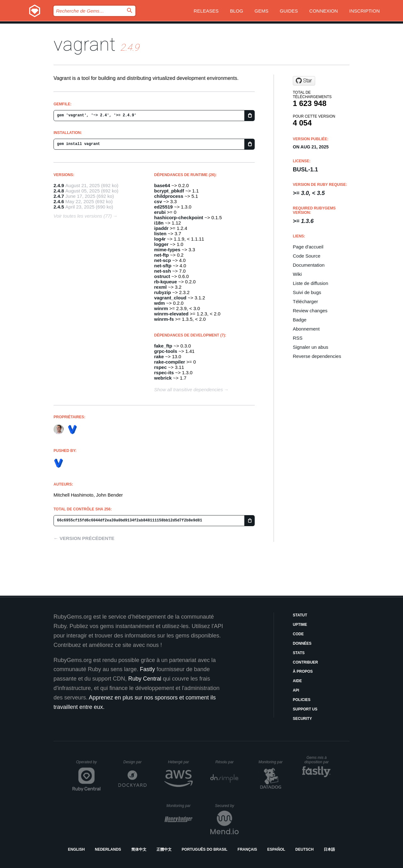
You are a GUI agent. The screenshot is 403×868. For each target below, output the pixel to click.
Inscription (364, 11)
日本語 (329, 849)
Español (276, 849)
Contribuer (305, 662)
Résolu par (227, 762)
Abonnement (306, 329)
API (296, 690)
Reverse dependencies (317, 356)
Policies (302, 700)
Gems (261, 11)
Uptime (300, 625)
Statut (300, 615)
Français (247, 849)
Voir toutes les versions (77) (83, 216)
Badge (300, 320)
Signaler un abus (311, 347)
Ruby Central (145, 679)
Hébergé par (180, 762)
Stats (299, 653)
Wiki (297, 274)
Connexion (324, 11)
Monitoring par (272, 762)
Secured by (227, 806)
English (76, 849)
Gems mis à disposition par (318, 760)
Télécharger (305, 301)
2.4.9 (59, 185)
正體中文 (164, 849)
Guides (289, 11)
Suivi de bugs (307, 292)
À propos (303, 671)
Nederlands (108, 849)
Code (298, 634)
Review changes (310, 311)
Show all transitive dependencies (189, 389)
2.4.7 (59, 196)
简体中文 (139, 849)
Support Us (305, 709)
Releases (206, 11)
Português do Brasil (204, 849)
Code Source (307, 256)
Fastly (147, 669)
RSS (298, 338)
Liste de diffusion (310, 283)
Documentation (309, 265)
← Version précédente (84, 538)
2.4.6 (59, 201)
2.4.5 (59, 207)
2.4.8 (59, 191)
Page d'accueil (308, 247)
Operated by (88, 764)
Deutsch (304, 849)
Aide (297, 681)
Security (302, 719)
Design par (135, 762)
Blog (236, 11)
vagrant (85, 44)
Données (302, 643)
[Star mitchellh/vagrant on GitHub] (304, 81)
